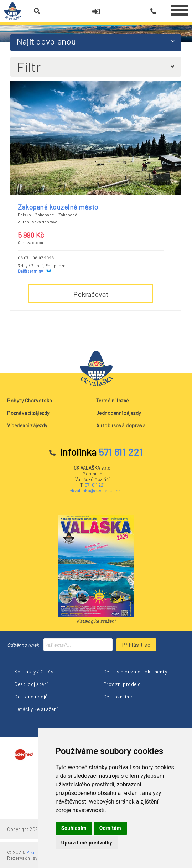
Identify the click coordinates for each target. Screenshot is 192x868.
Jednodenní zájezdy (119, 413)
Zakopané (45, 215)
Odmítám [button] (110, 828)
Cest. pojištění (31, 684)
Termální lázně (113, 400)
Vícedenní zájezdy (27, 425)
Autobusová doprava (121, 425)
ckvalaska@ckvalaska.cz (95, 491)
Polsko (24, 215)
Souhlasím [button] (74, 828)
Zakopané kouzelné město (58, 207)
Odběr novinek (23, 645)
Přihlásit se (136, 645)
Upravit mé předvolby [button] (87, 843)
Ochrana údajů (31, 696)
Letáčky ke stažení (36, 709)
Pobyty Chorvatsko (30, 400)
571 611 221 (95, 485)
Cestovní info (119, 696)
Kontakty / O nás (34, 671)
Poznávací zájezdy (28, 413)
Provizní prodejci (123, 684)
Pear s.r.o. (38, 852)
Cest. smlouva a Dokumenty (135, 671)
